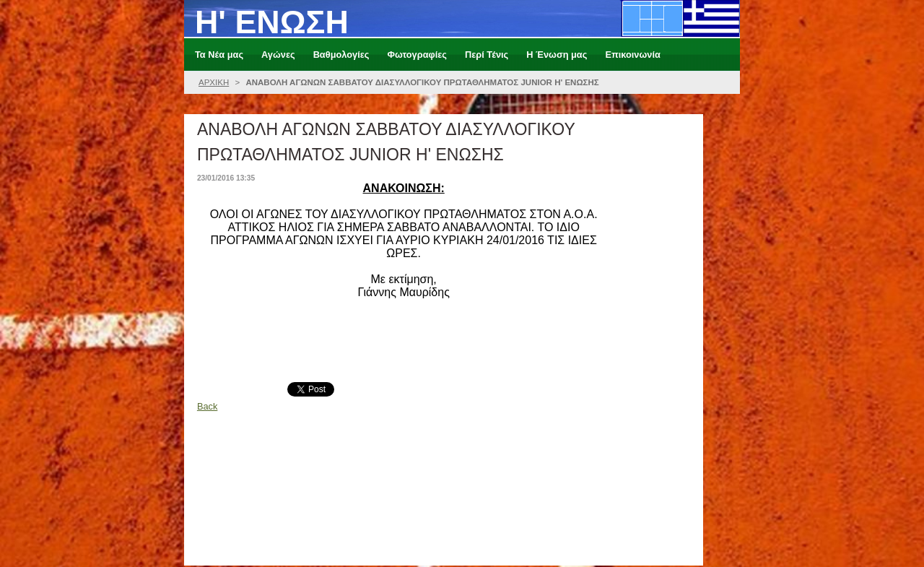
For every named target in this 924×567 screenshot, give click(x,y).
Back (207, 406)
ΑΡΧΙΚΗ (214, 82)
